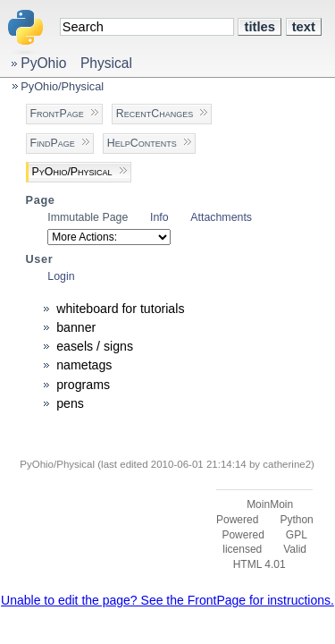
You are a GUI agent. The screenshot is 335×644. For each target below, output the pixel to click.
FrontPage (57, 114)
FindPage (53, 143)
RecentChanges (155, 114)
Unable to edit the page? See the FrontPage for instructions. (167, 600)
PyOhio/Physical (62, 86)
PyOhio (43, 63)
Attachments (221, 217)
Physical (106, 63)
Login (61, 276)
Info (159, 217)
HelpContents (142, 143)
